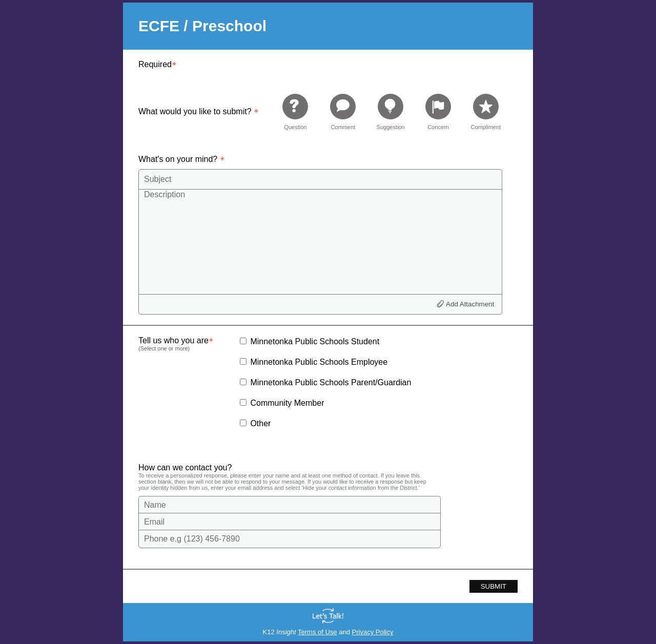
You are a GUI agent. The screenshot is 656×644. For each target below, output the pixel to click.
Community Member (287, 403)
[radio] (295, 111)
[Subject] (320, 179)
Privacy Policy (373, 632)
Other (260, 423)
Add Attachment (470, 304)
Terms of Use (317, 632)
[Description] (320, 241)
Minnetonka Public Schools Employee (319, 362)
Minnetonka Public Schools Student (315, 341)
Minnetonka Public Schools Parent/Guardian (331, 382)
